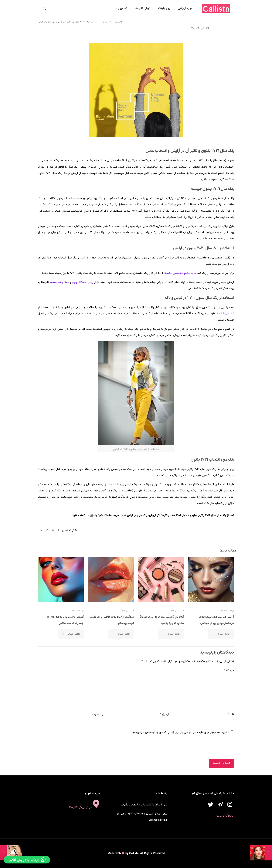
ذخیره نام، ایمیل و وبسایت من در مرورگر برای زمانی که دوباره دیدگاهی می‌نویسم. (181, 732)
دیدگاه (229, 670)
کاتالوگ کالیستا (225, 816)
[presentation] (205, 747)
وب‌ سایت (98, 714)
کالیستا (119, 22)
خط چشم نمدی (60, 282)
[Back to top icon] (136, 847)
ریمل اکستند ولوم (83, 282)
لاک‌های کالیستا (225, 314)
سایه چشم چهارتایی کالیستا (180, 273)
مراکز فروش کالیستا (85, 807)
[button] (27, 860)
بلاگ (105, 22)
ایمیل (164, 714)
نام (231, 714)
